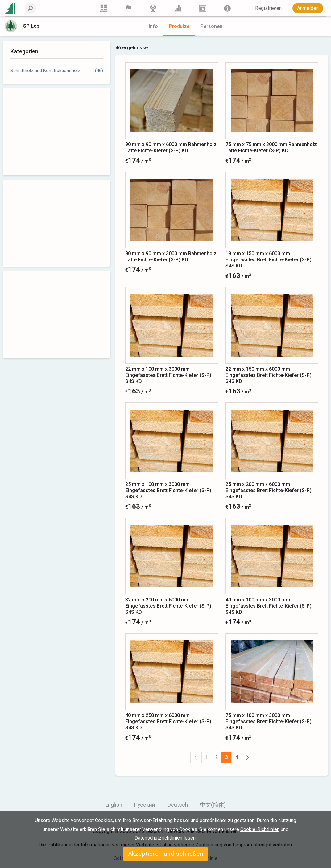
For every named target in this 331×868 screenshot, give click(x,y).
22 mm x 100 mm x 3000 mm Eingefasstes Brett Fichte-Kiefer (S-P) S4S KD (168, 375)
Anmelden (308, 8)
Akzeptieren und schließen (166, 854)
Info (153, 26)
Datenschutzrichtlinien (158, 838)
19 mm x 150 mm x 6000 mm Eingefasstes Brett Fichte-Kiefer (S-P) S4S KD (269, 260)
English (114, 805)
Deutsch (178, 805)
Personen (211, 26)
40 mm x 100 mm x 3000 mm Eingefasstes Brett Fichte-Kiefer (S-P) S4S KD (269, 606)
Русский (145, 805)
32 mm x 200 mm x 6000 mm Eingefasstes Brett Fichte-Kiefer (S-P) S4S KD (168, 606)
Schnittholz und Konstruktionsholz (45, 71)
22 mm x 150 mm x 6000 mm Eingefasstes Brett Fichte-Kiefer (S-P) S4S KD (269, 375)
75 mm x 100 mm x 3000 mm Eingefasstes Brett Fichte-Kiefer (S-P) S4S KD (269, 721)
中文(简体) (213, 805)
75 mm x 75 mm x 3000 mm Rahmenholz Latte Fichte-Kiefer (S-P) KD (271, 147)
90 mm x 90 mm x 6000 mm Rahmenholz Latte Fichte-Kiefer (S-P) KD (171, 147)
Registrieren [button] (268, 8)
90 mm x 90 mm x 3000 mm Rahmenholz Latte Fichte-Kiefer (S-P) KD (171, 257)
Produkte (179, 26)
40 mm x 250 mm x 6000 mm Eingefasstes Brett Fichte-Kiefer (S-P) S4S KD (168, 721)
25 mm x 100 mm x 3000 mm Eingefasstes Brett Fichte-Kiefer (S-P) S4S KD (168, 490)
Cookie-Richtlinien (260, 829)
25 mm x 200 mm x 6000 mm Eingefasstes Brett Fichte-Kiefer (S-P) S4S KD (269, 490)
